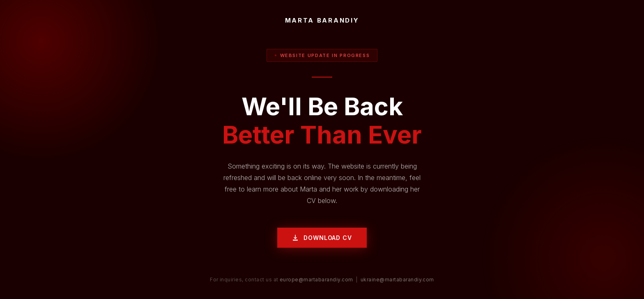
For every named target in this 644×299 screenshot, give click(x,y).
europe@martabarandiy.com (316, 280)
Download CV (322, 238)
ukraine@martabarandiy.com (397, 280)
